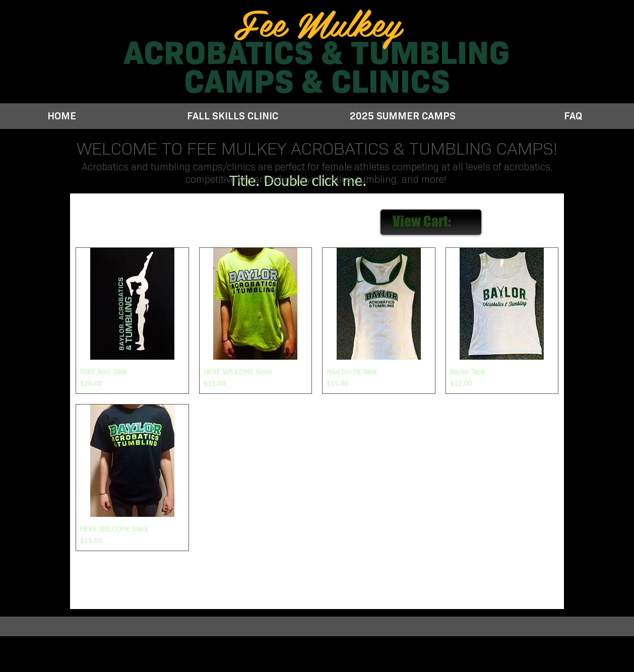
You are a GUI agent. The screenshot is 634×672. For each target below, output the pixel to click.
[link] (431, 222)
